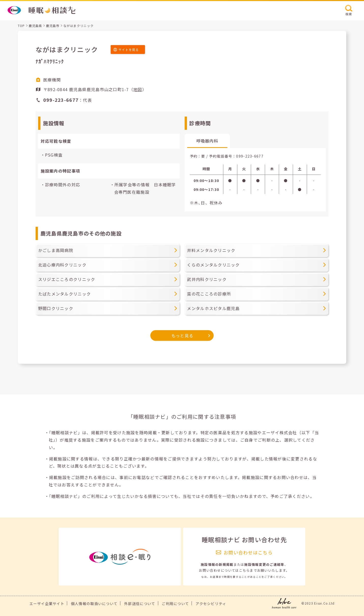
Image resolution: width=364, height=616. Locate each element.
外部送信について (140, 604)
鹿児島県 (35, 26)
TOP (21, 26)
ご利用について (175, 604)
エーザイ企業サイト (47, 604)
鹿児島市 (53, 26)
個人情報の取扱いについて (94, 604)
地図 (138, 89)
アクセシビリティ (211, 604)
